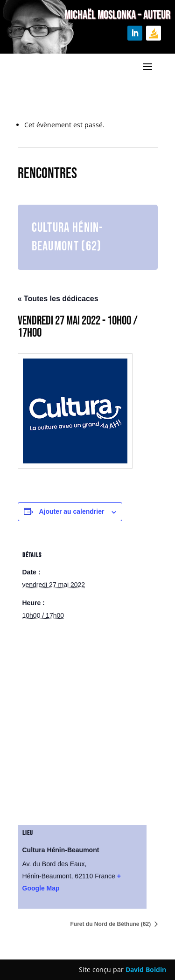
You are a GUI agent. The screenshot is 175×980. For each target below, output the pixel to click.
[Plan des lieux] (88, 729)
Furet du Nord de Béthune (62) (111, 924)
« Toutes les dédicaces (58, 299)
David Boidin (146, 970)
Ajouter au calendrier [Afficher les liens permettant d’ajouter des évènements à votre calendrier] (71, 511)
